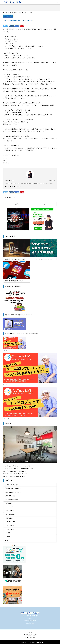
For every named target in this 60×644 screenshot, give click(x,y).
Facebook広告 (9, 507)
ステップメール (10, 525)
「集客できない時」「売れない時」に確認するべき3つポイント (18, 469)
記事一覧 (51, 180)
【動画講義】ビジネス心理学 (12, 500)
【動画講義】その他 (10, 496)
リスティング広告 (10, 511)
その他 (7, 540)
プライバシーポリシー (30, 637)
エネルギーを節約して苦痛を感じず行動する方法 (15, 471)
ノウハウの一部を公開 (8, 16)
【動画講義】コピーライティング (13, 492)
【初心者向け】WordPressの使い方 (13, 488)
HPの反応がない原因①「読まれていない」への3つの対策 (17, 466)
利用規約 (30, 632)
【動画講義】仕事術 (10, 514)
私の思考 (8, 533)
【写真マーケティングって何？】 (13, 485)
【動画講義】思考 (9, 518)
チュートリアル (10, 529)
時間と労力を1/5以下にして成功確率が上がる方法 (15, 477)
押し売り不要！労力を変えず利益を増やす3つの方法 (16, 474)
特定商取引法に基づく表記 (30, 635)
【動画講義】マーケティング (12, 503)
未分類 (8, 537)
